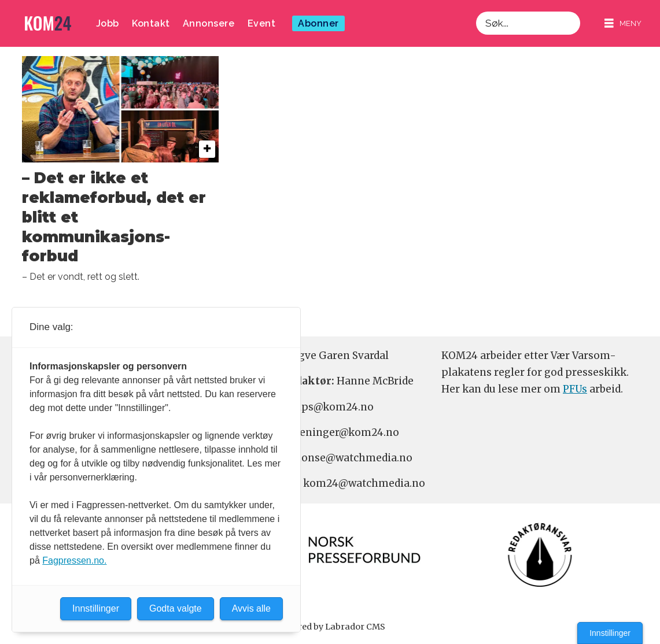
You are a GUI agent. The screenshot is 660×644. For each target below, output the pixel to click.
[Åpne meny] (623, 23)
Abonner (318, 23)
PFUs (575, 389)
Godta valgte (176, 608)
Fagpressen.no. (74, 560)
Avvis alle (251, 608)
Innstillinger (610, 633)
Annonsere (209, 23)
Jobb (108, 23)
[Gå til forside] (48, 23)
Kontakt (151, 23)
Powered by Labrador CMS (330, 627)
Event (262, 23)
